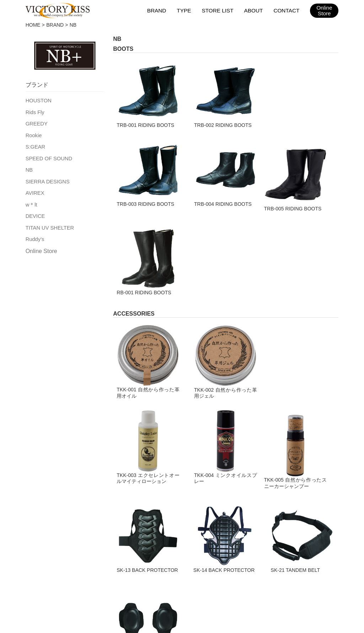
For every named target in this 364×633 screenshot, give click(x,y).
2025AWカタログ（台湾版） (321, 574)
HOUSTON (38, 100)
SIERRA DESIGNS (47, 179)
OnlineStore (324, 11)
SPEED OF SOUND (48, 156)
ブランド (48, 574)
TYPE (186, 10)
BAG (96, 489)
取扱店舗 (79, 574)
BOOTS (23, 546)
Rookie (33, 134)
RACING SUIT (110, 503)
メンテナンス (115, 574)
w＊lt (31, 201)
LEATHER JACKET (39, 489)
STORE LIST (219, 10)
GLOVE (22, 517)
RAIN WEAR (108, 517)
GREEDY (36, 123)
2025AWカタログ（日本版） (246, 574)
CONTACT (287, 10)
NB (29, 167)
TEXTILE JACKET (38, 503)
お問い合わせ (188, 574)
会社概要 (151, 574)
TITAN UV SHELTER (49, 224)
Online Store (41, 246)
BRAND (159, 10)
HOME (33, 25)
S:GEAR (35, 145)
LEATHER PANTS (37, 532)
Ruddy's (34, 235)
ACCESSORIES (113, 532)
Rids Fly (35, 112)
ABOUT (254, 10)
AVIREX (34, 190)
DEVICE (35, 212)
